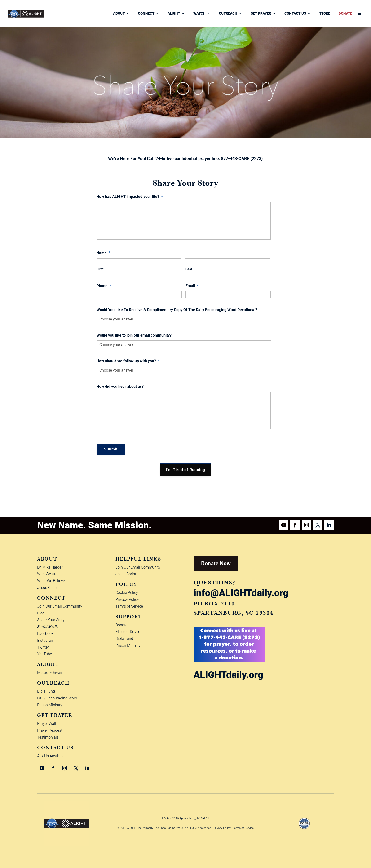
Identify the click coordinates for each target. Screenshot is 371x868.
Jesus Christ (47, 588)
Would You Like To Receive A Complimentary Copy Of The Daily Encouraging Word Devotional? (177, 310)
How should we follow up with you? (128, 361)
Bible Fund (46, 691)
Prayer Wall (47, 723)
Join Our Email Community (60, 606)
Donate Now (216, 563)
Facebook (45, 634)
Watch (199, 14)
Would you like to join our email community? (134, 335)
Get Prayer (261, 14)
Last (189, 269)
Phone (104, 286)
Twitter (43, 647)
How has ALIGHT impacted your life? (130, 197)
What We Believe (51, 581)
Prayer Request (50, 730)
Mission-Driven (50, 673)
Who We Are (47, 574)
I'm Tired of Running (185, 470)
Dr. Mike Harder (50, 567)
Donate (345, 14)
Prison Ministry (50, 705)
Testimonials (48, 737)
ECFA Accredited (201, 828)
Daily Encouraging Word (57, 698)
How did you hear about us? (120, 386)
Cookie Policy (127, 593)
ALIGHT (174, 14)
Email (192, 286)
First (100, 269)
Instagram (46, 640)
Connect (146, 14)
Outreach (228, 14)
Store (325, 14)
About (119, 14)
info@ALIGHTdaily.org (241, 593)
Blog (41, 613)
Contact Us (295, 14)
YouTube (44, 654)
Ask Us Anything (51, 756)
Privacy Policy (127, 599)
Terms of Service (129, 606)
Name (103, 253)
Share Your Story (51, 620)
